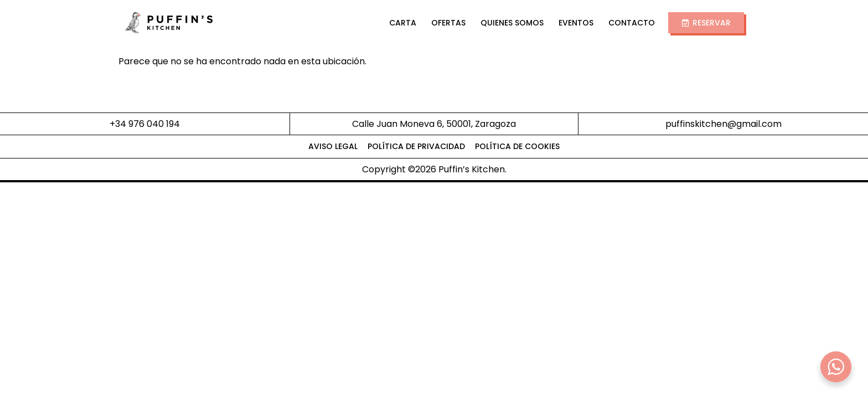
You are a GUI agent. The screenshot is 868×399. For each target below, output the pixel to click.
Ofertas (448, 23)
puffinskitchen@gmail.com (724, 124)
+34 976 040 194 (145, 124)
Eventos (576, 23)
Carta (403, 23)
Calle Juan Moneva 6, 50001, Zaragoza (434, 124)
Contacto (632, 23)
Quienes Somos (512, 23)
